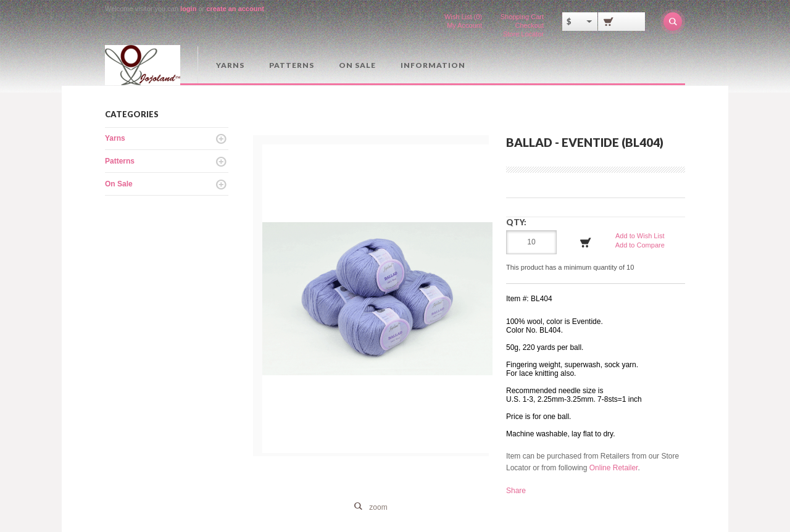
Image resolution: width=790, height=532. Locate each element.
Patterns (292, 65)
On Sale (357, 65)
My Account (464, 25)
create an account (235, 9)
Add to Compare (640, 245)
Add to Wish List (640, 236)
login (188, 9)
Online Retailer (614, 468)
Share (516, 491)
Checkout (530, 25)
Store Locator (523, 34)
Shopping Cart (522, 17)
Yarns (230, 65)
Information (433, 65)
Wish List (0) (463, 17)
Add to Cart (586, 243)
